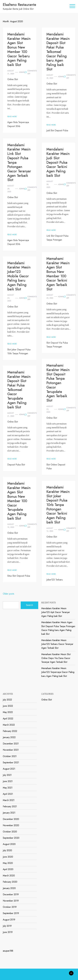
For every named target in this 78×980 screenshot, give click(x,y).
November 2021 (11, 750)
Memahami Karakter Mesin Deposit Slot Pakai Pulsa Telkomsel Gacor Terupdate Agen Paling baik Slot (19, 390)
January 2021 (9, 813)
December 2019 (11, 894)
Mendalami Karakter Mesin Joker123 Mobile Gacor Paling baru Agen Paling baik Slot (19, 276)
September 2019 (11, 913)
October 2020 (10, 832)
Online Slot (13, 79)
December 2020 (11, 819)
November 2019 (11, 901)
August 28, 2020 (11, 189)
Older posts (8, 594)
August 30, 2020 (50, 77)
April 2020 (8, 869)
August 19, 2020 (11, 526)
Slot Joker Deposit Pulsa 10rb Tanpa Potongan (19, 352)
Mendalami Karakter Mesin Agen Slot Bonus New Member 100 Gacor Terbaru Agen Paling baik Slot (19, 49)
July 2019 (7, 926)
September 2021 (11, 763)
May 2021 (8, 788)
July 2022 (7, 700)
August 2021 (9, 769)
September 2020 (11, 838)
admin (22, 72)
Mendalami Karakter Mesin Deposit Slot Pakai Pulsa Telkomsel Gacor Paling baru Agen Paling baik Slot (58, 52)
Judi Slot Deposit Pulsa (57, 130)
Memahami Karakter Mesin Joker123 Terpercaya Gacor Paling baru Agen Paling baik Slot (58, 672)
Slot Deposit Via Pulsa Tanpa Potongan (57, 345)
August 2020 (9, 844)
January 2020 (9, 888)
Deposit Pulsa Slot (16, 465)
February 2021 (10, 806)
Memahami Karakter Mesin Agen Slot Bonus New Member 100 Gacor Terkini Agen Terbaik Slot (58, 274)
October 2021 (10, 756)
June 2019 (8, 932)
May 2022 (8, 712)
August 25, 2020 (50, 296)
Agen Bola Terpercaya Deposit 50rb (18, 124)
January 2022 (9, 737)
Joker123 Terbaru (55, 580)
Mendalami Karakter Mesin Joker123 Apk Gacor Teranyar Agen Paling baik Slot (56, 612)
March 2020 (9, 876)
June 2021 (8, 781)
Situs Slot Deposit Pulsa (19, 576)
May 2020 (8, 863)
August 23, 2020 (11, 298)
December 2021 (11, 744)
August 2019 (9, 920)
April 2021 (8, 794)
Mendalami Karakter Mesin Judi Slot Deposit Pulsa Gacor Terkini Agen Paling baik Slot (58, 162)
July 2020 (7, 850)
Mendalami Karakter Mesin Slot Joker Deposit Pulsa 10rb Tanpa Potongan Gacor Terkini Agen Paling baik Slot (58, 505)
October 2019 (10, 907)
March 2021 (9, 800)
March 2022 (9, 725)
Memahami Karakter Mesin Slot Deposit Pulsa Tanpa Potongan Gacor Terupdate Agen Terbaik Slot (58, 383)
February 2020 (10, 882)
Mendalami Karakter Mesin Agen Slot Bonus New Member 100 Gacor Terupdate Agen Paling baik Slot (19, 501)
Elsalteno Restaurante (19, 5)
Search (29, 605)
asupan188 (8, 951)
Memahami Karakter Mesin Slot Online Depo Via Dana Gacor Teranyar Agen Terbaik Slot (56, 658)
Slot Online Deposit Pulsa (56, 467)
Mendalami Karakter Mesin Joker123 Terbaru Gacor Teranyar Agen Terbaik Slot (57, 644)
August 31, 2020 (11, 72)
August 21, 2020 (11, 414)
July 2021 (7, 775)
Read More (12, 117)
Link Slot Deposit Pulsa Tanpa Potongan (57, 238)
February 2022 (10, 731)
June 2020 (8, 857)
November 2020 (11, 825)
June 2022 (8, 706)
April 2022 (8, 719)
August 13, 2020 (50, 530)
